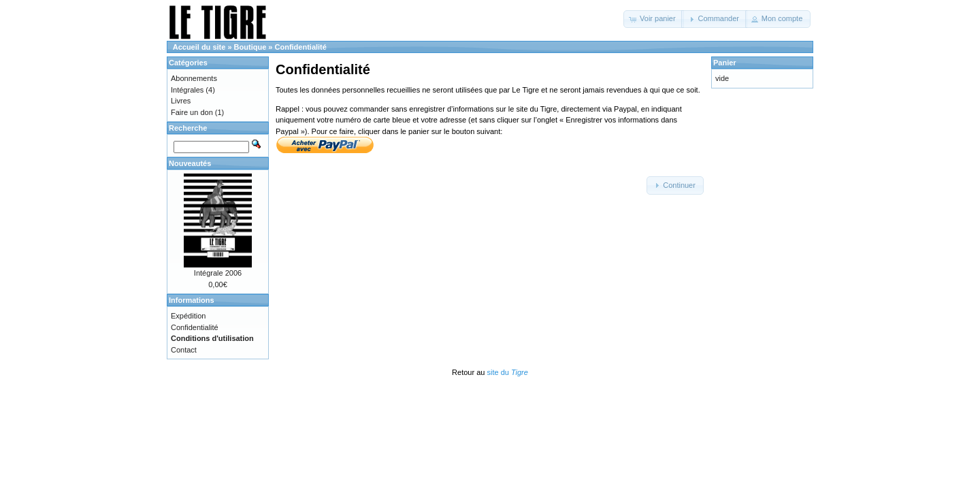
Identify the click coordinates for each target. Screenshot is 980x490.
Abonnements (194, 78)
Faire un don (192, 112)
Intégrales (187, 90)
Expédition (188, 316)
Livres (181, 101)
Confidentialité (301, 47)
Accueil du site (199, 47)
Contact (184, 350)
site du (507, 372)
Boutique (250, 47)
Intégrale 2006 (218, 273)
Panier (725, 63)
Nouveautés (190, 163)
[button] (654, 19)
